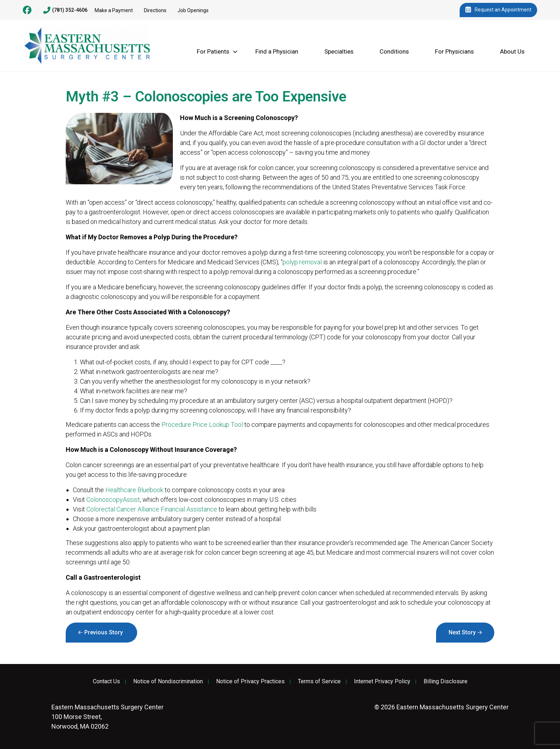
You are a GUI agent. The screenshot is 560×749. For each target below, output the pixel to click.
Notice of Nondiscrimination (168, 681)
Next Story (462, 632)
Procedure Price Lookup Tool (202, 425)
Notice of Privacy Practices (250, 681)
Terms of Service (319, 681)
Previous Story (104, 632)
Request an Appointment (498, 10)
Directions (155, 10)
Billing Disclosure (446, 681)
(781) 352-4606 (65, 10)
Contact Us (106, 681)
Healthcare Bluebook (134, 490)
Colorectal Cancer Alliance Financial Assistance (152, 509)
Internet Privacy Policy (382, 681)
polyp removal (302, 262)
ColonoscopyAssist (113, 500)
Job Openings (193, 10)
